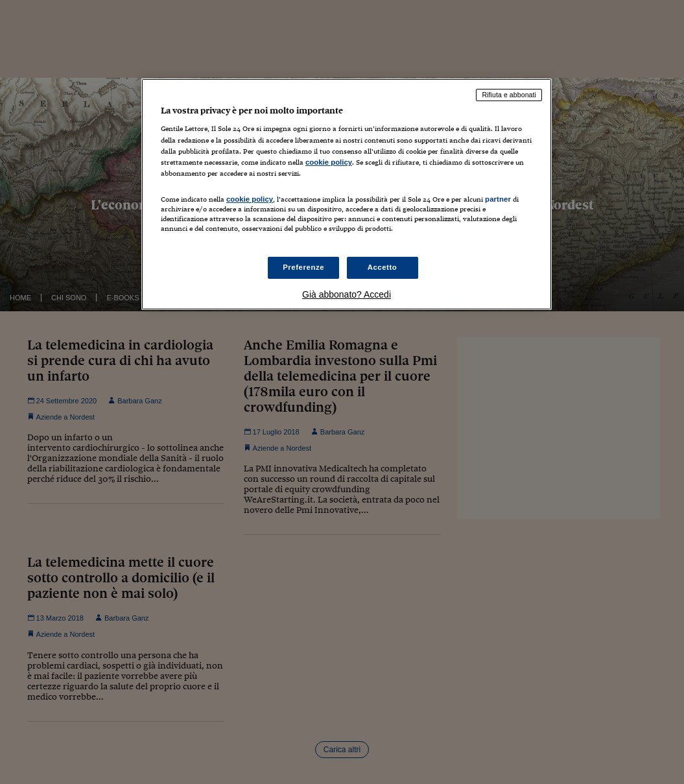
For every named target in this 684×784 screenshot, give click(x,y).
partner (498, 199)
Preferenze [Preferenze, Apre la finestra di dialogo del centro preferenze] (303, 267)
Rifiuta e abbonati (509, 95)
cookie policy (329, 162)
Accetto (383, 267)
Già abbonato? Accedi (347, 294)
